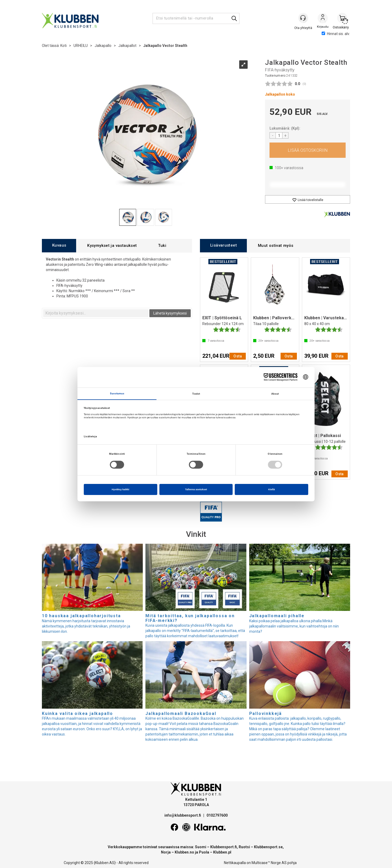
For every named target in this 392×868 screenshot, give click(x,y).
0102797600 (217, 815)
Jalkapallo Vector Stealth (165, 46)
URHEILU (81, 46)
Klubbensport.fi (224, 847)
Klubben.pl (222, 852)
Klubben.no (184, 852)
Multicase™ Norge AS (269, 863)
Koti (63, 46)
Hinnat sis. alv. (336, 34)
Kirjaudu (323, 19)
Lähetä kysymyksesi (170, 313)
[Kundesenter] (303, 18)
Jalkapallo (103, 46)
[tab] (59, 246)
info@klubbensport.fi (183, 815)
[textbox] (96, 313)
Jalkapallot (127, 46)
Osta (308, 150)
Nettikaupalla (235, 863)
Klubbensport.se (268, 847)
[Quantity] (279, 135)
